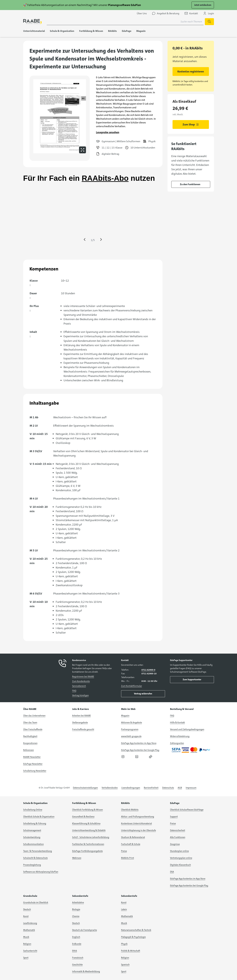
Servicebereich (79, 686)
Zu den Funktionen (190, 184)
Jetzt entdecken (203, 5)
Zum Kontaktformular (132, 686)
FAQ (74, 691)
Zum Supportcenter (192, 679)
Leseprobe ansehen (108, 132)
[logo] (32, 22)
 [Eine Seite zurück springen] (85, 240)
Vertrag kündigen (80, 695)
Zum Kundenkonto (81, 681)
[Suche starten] (209, 22)
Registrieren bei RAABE (83, 676)
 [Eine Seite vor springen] (101, 240)
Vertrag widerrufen (143, 694)
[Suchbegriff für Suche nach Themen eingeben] (125, 22)
